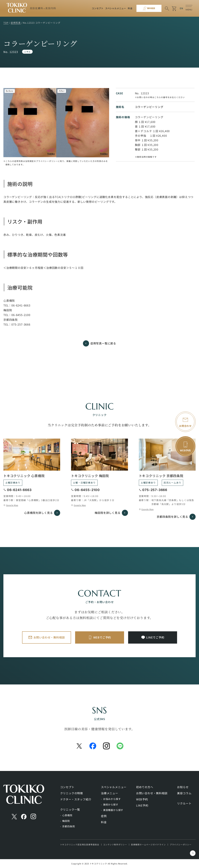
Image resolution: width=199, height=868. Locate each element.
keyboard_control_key (193, 854)
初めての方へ (145, 787)
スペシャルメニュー (116, 8)
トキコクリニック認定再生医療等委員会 (80, 845)
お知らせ (183, 787)
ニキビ (27, 52)
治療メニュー (110, 793)
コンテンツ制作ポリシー (115, 845)
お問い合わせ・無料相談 (49, 637)
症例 (104, 816)
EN (181, 8)
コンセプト (98, 8)
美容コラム (184, 793)
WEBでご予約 (102, 637)
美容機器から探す (113, 810)
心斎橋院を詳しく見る (38, 513)
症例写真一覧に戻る (103, 343)
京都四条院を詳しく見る (172, 517)
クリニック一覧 (70, 809)
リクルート (184, 803)
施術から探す (111, 804)
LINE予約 (142, 805)
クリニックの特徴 (72, 793)
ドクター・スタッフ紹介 (76, 799)
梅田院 (66, 821)
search (167, 9)
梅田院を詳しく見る (107, 513)
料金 (130, 8)
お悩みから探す (112, 799)
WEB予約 (142, 799)
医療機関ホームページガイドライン (148, 845)
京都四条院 (68, 826)
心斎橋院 (67, 815)
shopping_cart (174, 9)
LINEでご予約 (155, 637)
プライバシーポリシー (181, 845)
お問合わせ (185, 426)
